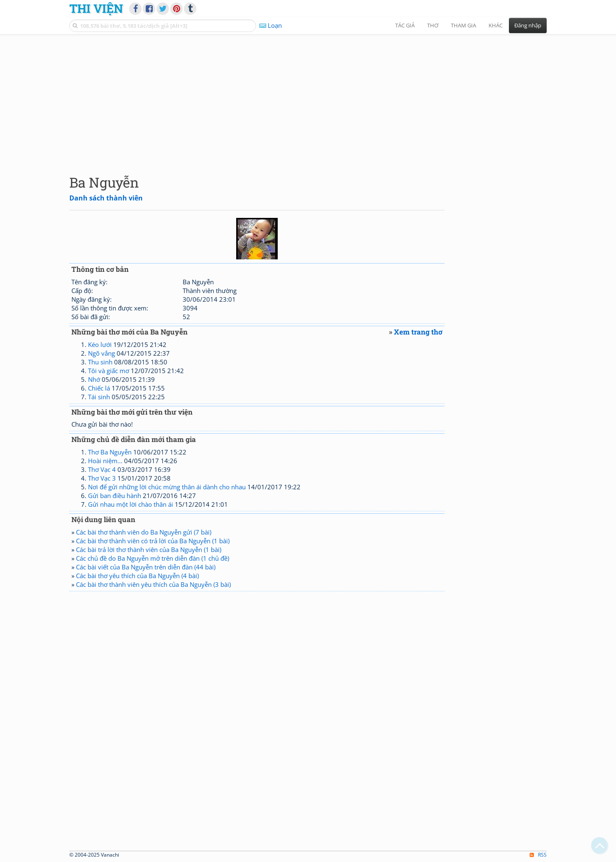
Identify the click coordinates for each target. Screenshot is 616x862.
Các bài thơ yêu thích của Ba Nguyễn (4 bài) (137, 576)
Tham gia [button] (463, 25)
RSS (538, 855)
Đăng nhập (528, 25)
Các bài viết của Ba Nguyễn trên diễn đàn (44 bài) (146, 567)
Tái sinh (99, 397)
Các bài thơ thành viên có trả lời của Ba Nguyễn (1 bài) (153, 541)
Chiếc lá (99, 388)
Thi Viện (96, 8)
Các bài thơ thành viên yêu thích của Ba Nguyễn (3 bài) (153, 584)
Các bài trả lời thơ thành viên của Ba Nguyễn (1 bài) (149, 549)
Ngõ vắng (101, 353)
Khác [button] (496, 25)
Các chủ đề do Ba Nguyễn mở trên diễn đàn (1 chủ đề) (153, 558)
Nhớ (94, 379)
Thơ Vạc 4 (102, 469)
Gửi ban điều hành (115, 496)
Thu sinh (100, 362)
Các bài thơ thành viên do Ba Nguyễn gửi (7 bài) (144, 532)
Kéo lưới (100, 344)
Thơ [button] (433, 25)
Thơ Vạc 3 (102, 478)
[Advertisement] (308, 98)
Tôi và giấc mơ (109, 371)
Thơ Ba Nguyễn (110, 452)
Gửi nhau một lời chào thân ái (131, 504)
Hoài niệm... (105, 461)
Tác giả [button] (405, 25)
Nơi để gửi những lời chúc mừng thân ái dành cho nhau (167, 487)
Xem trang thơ (418, 332)
